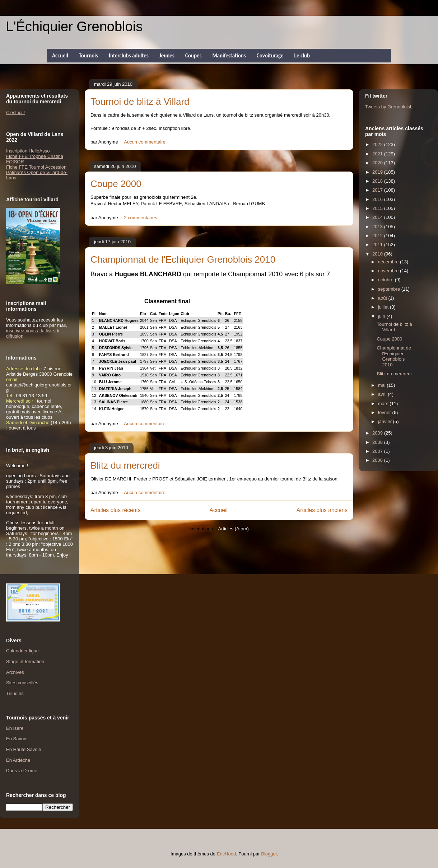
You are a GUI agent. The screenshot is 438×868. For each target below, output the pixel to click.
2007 (378, 451)
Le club (302, 56)
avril (383, 394)
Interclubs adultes (129, 56)
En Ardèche (18, 760)
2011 (378, 245)
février (385, 412)
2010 (378, 254)
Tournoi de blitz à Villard (140, 102)
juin (382, 316)
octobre (386, 280)
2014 (378, 217)
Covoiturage (270, 56)
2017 (378, 190)
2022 (378, 144)
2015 (378, 208)
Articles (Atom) (233, 529)
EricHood (226, 854)
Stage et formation (25, 661)
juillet (384, 307)
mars (384, 403)
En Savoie (17, 739)
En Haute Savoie (24, 749)
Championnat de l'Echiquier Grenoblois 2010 (183, 259)
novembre (389, 271)
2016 (378, 199)
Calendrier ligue (22, 651)
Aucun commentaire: (146, 142)
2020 (378, 163)
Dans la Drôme (22, 771)
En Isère (15, 728)
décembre (389, 262)
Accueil (60, 56)
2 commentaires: (142, 218)
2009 (378, 433)
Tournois (88, 56)
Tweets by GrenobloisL (389, 107)
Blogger (269, 854)
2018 (378, 181)
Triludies (15, 693)
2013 (378, 227)
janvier (386, 421)
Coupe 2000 (116, 184)
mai (383, 385)
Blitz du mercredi (125, 465)
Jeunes (167, 56)
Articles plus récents (116, 510)
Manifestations (229, 56)
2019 (378, 172)
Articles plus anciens (322, 510)
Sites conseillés (22, 683)
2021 (378, 154)
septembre (390, 289)
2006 (378, 460)
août (383, 298)
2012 (378, 236)
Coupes (194, 56)
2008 (378, 442)
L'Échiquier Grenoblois (74, 27)
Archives (15, 672)
